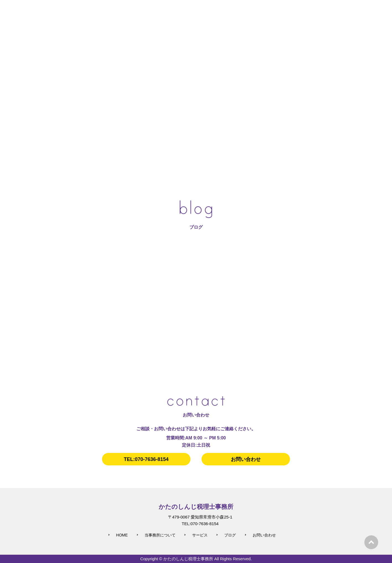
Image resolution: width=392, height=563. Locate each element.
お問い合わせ (246, 459)
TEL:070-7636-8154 (146, 459)
